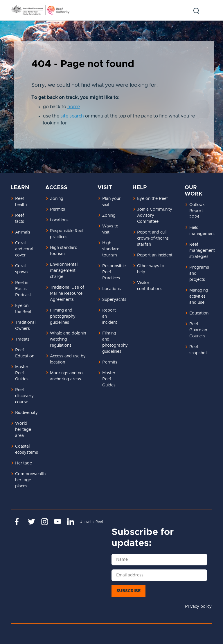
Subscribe (128, 591)
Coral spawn (21, 269)
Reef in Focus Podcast (23, 289)
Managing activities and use (199, 296)
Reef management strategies (201, 251)
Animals (23, 232)
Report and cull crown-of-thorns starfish (153, 238)
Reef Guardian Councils (198, 330)
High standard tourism (64, 251)
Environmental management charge (64, 271)
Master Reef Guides (22, 373)
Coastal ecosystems (27, 449)
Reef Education (25, 353)
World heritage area (23, 430)
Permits (57, 209)
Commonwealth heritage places (27, 480)
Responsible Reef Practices (114, 272)
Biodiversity (26, 413)
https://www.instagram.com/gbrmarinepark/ (45, 522)
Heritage (24, 463)
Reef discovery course (24, 396)
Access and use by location (68, 359)
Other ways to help (151, 269)
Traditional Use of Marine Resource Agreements (67, 294)
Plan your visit (111, 202)
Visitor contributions (150, 286)
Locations (59, 220)
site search (72, 116)
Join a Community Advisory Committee (155, 216)
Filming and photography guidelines (63, 316)
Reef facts (20, 219)
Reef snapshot (198, 350)
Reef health (21, 202)
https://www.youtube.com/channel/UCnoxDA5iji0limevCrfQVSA (58, 522)
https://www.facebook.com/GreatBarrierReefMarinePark (18, 522)
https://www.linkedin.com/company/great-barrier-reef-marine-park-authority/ (71, 522)
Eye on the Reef (23, 309)
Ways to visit (110, 229)
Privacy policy (198, 607)
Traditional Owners (25, 326)
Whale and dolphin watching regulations (68, 339)
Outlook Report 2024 (197, 211)
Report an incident (110, 316)
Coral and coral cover (24, 249)
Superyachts (114, 300)
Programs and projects (199, 274)
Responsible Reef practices (67, 234)
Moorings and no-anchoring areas (67, 376)
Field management (201, 231)
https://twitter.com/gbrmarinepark (32, 522)
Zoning (57, 199)
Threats (22, 339)
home (74, 107)
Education (199, 313)
